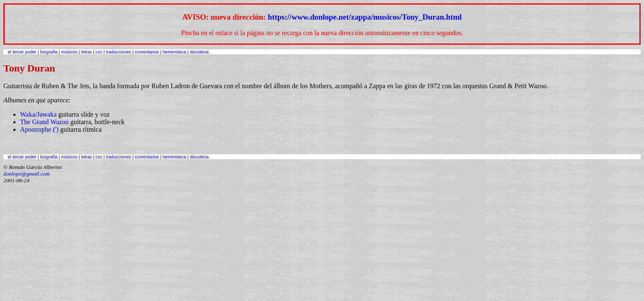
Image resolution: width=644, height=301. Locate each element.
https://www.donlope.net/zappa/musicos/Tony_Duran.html (365, 17)
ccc (99, 52)
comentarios (147, 52)
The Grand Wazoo (44, 122)
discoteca (199, 52)
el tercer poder (22, 52)
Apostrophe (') (39, 129)
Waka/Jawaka (38, 114)
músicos (69, 52)
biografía (49, 52)
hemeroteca (174, 52)
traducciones (119, 52)
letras (86, 52)
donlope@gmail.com (27, 174)
